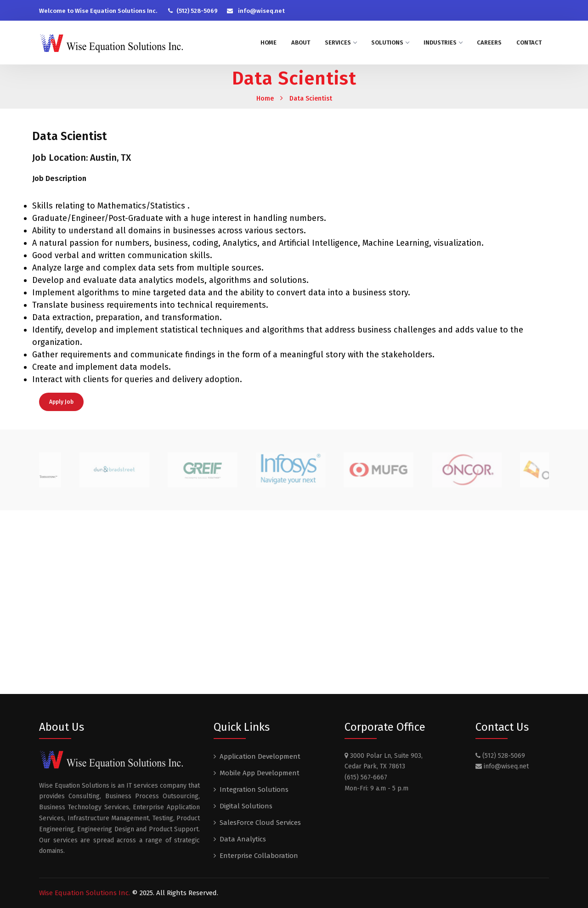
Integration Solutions (254, 790)
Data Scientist (311, 99)
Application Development (260, 756)
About (301, 42)
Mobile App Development (260, 773)
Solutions (390, 42)
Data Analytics (243, 839)
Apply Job (61, 402)
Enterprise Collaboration (259, 856)
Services (341, 42)
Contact (529, 42)
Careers (489, 42)
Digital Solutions (246, 806)
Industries (443, 42)
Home (269, 42)
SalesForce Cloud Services (260, 823)
